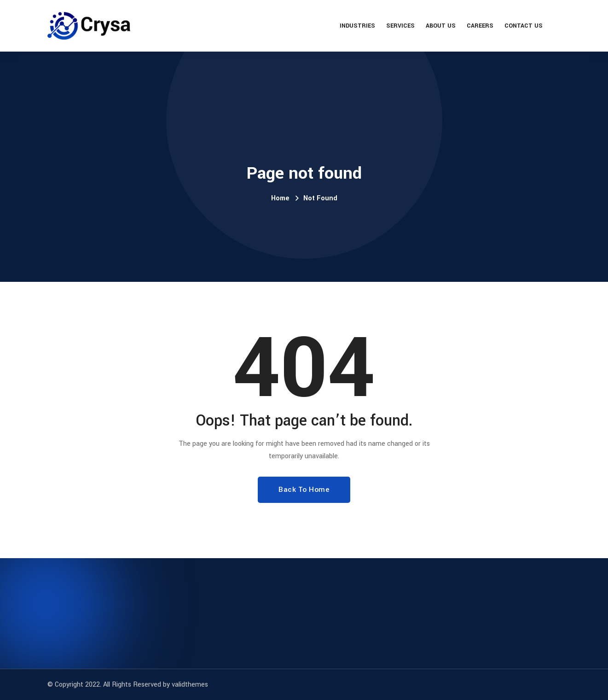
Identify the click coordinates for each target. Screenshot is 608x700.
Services (400, 26)
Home (280, 198)
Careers (480, 26)
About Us (441, 26)
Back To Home (304, 490)
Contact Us (524, 26)
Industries (357, 26)
